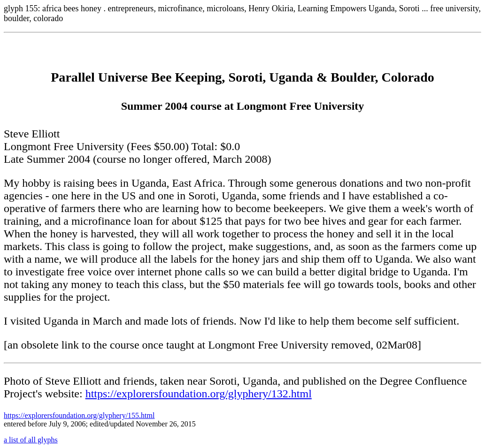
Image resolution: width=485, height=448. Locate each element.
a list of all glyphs (31, 440)
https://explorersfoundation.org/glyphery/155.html (79, 415)
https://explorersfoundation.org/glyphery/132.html (199, 394)
